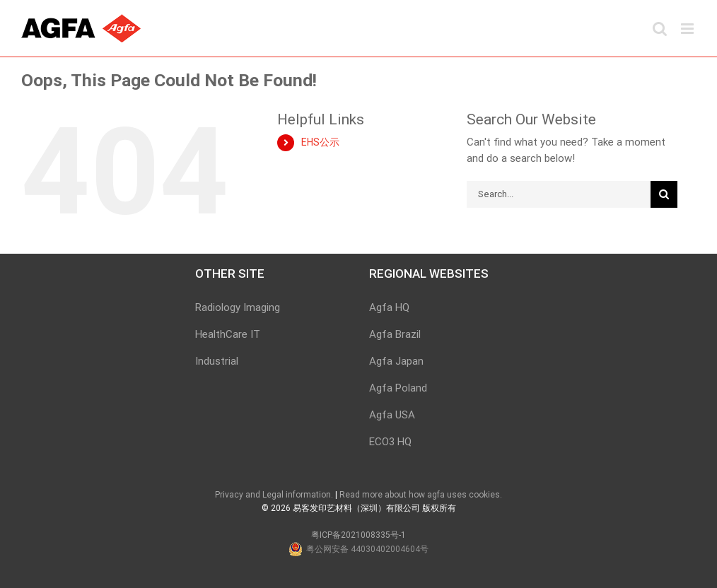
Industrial (217, 361)
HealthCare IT (228, 334)
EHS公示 (320, 142)
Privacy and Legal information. (274, 495)
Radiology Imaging (238, 307)
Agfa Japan (396, 361)
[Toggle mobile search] (660, 29)
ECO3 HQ (390, 442)
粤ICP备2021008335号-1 (358, 535)
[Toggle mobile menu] (688, 29)
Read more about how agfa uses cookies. (421, 495)
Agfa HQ (389, 307)
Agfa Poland (398, 388)
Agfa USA (392, 415)
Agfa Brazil (395, 334)
